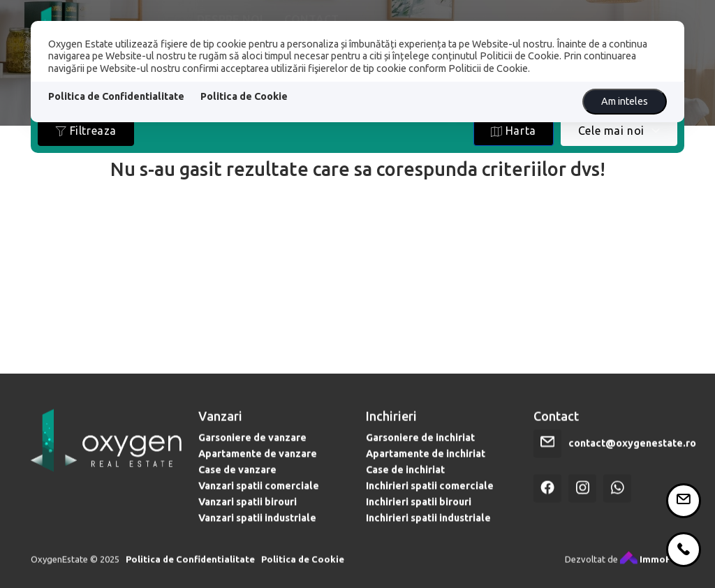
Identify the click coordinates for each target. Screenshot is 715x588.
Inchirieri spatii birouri (419, 513)
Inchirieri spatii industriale (428, 529)
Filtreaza (86, 131)
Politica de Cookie (244, 96)
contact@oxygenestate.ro (632, 454)
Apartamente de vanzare (258, 464)
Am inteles (625, 101)
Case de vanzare (237, 480)
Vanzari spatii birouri (248, 513)
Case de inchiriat (405, 480)
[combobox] (619, 131)
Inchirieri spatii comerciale (430, 497)
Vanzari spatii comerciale (259, 497)
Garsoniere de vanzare (252, 448)
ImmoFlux (652, 570)
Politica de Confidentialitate (116, 96)
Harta (514, 131)
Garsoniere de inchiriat (420, 448)
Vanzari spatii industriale (257, 529)
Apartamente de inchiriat (426, 464)
